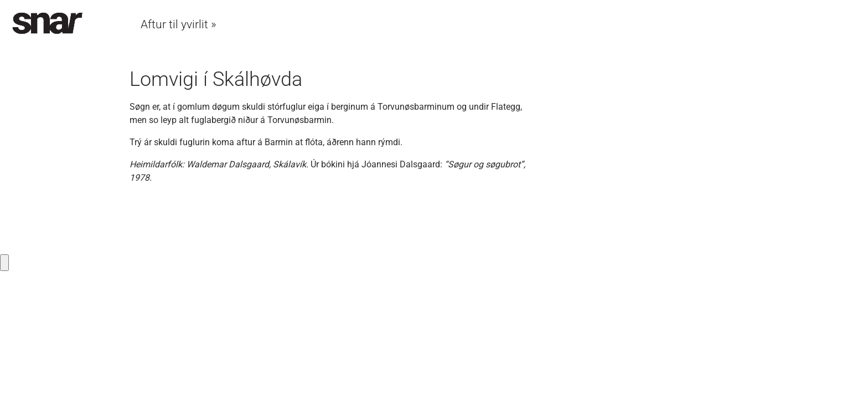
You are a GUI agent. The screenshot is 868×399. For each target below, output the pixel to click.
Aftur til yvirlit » (179, 24)
